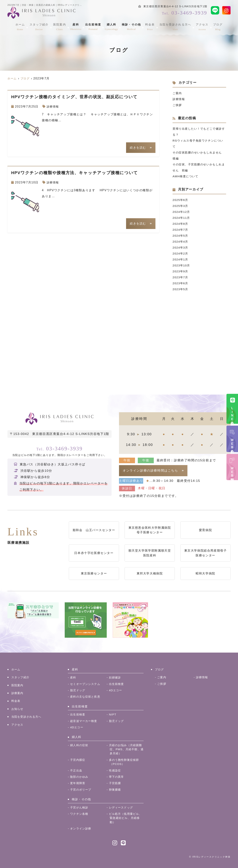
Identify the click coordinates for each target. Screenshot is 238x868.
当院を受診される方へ (175, 26)
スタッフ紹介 (41, 26)
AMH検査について (186, 176)
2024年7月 (181, 230)
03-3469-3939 (59, 448)
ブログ (216, 26)
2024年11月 (182, 218)
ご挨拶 (177, 105)
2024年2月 (181, 253)
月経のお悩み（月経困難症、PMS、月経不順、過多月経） (125, 749)
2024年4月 (181, 242)
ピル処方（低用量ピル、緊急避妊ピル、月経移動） (125, 818)
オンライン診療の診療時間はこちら (150, 471)
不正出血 (77, 770)
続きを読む (138, 148)
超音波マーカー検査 (85, 721)
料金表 (150, 26)
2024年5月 (181, 236)
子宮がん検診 (80, 807)
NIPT (113, 714)
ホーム (22, 26)
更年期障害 (78, 783)
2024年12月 (182, 212)
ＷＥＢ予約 (232, 442)
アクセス (201, 26)
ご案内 (177, 93)
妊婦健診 (115, 677)
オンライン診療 (81, 828)
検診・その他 (132, 26)
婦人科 (112, 26)
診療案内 (18, 693)
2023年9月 (181, 271)
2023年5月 (181, 289)
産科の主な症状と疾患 (86, 697)
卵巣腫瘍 (115, 790)
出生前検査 (94, 26)
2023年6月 (181, 283)
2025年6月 (181, 200)
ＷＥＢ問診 (232, 471)
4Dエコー (116, 690)
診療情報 (53, 107)
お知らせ (18, 709)
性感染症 (115, 770)
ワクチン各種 (80, 814)
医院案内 (60, 26)
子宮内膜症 (78, 760)
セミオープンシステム (86, 684)
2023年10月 (182, 265)
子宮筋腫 (115, 783)
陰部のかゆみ (80, 777)
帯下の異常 (117, 777)
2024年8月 (181, 224)
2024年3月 (181, 248)
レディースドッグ (122, 807)
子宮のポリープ (81, 790)
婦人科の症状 (80, 745)
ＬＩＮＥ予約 (232, 412)
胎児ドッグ (78, 690)
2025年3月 (181, 206)
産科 (76, 26)
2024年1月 (181, 259)
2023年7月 (181, 277)
